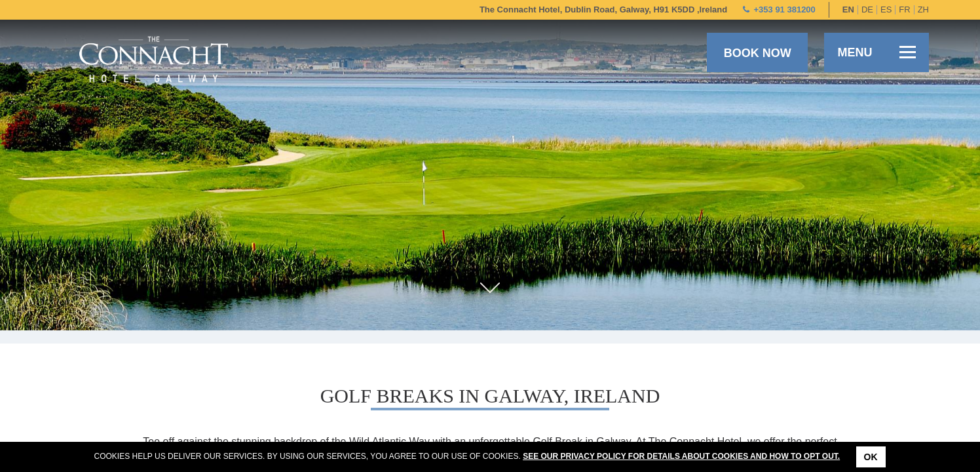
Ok (871, 457)
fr (904, 10)
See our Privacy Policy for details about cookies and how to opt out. (681, 456)
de (867, 10)
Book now (758, 53)
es (886, 10)
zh (923, 10)
